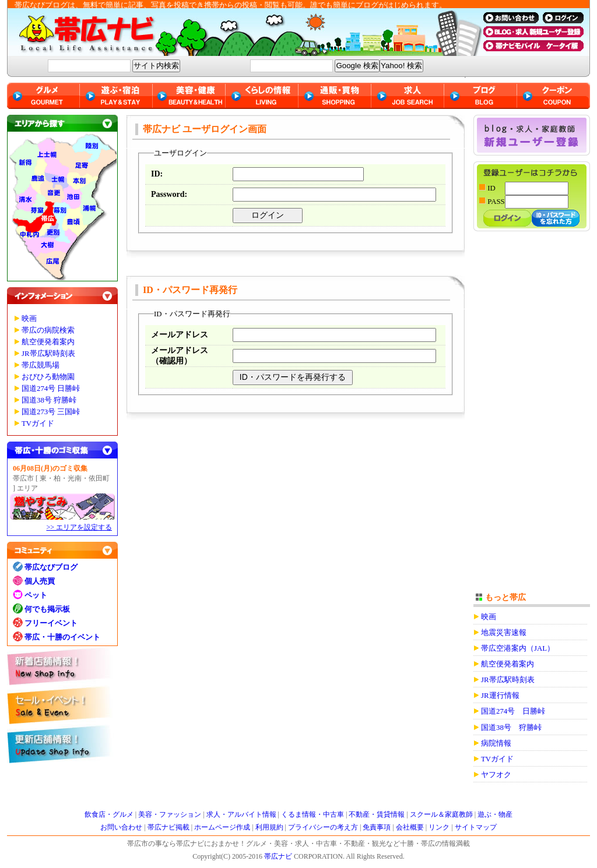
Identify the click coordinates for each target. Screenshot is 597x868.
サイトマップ (476, 827)
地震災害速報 (504, 633)
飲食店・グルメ (109, 814)
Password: (169, 194)
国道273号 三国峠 (51, 412)
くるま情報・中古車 (312, 814)
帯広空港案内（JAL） (518, 648)
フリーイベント (51, 623)
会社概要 (410, 827)
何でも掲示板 (47, 609)
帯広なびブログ (51, 567)
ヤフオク (496, 775)
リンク (439, 827)
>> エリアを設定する (79, 527)
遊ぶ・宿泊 (116, 96)
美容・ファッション (170, 814)
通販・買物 (335, 96)
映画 (29, 319)
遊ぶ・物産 (495, 814)
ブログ (481, 96)
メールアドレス (180, 335)
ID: (157, 174)
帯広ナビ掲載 (168, 827)
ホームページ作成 (222, 827)
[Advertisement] (532, 418)
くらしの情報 (262, 96)
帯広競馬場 (41, 365)
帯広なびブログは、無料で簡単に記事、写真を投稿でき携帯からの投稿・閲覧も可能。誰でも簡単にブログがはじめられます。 (231, 5)
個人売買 (40, 581)
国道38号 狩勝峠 (49, 400)
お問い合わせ (121, 827)
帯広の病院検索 (48, 330)
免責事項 (377, 827)
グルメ (43, 96)
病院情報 (496, 743)
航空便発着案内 (48, 342)
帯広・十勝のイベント (62, 637)
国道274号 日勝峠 (51, 389)
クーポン (554, 96)
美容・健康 (189, 96)
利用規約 (269, 827)
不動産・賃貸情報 (377, 814)
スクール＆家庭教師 (441, 814)
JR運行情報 (500, 696)
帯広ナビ (240, 32)
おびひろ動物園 (48, 377)
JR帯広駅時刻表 (48, 354)
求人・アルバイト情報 (241, 814)
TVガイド (38, 424)
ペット (36, 595)
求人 (408, 96)
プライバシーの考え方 (323, 827)
